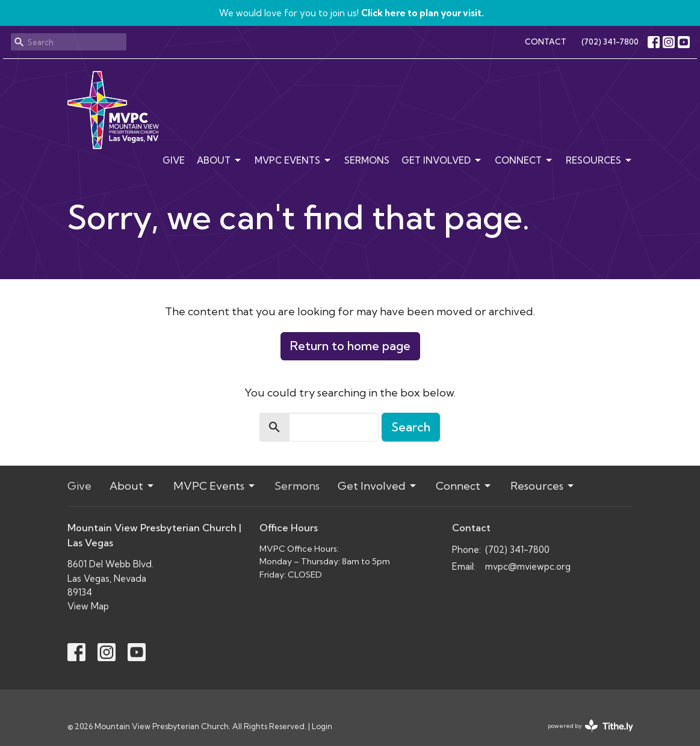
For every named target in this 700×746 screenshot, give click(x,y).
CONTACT (546, 42)
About (220, 161)
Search (411, 427)
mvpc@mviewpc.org (528, 566)
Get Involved (442, 161)
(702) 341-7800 (610, 42)
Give (174, 160)
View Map (88, 606)
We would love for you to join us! (352, 13)
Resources (599, 161)
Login (322, 726)
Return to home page (350, 346)
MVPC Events (293, 161)
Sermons (367, 160)
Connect (524, 161)
